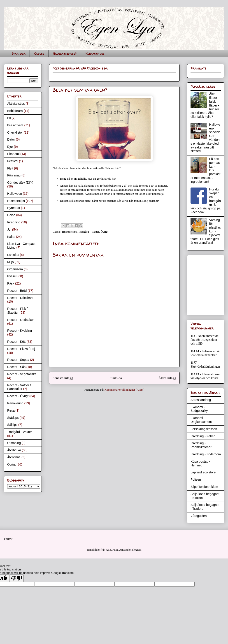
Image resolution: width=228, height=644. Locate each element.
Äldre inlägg (167, 378)
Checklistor (15, 132)
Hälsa (11, 215)
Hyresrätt (14, 208)
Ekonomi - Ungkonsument (201, 420)
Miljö (10, 262)
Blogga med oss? (65, 53)
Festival (13, 161)
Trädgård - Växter (89, 232)
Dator (11, 139)
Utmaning (14, 443)
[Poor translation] (16, 578)
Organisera (15, 269)
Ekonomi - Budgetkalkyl (199, 409)
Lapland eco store (203, 472)
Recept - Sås (16, 367)
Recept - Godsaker (21, 320)
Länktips (13, 255)
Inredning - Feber (203, 436)
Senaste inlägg (63, 378)
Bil (9, 118)
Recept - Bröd (17, 291)
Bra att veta (15, 125)
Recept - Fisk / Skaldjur (17, 311)
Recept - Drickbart (20, 298)
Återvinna (14, 457)
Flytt (10, 168)
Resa (11, 410)
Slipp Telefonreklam (204, 487)
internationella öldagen (101, 168)
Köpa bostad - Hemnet (200, 463)
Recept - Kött (16, 342)
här (114, 179)
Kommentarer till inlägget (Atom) (124, 390)
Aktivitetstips (16, 104)
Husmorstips (70, 232)
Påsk (11, 283)
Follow (8, 539)
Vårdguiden (199, 516)
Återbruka (14, 450)
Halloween (15, 194)
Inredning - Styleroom (206, 454)
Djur (10, 147)
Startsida (19, 53)
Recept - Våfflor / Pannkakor (19, 387)
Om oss (39, 53)
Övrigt (105, 232)
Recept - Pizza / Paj (21, 349)
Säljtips (12, 425)
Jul (9, 229)
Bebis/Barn (15, 111)
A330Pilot (112, 550)
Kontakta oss (95, 53)
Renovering (15, 403)
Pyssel (12, 276)
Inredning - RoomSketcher (201, 445)
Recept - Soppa (18, 360)
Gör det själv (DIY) (20, 183)
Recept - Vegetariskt (21, 374)
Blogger (136, 550)
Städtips (13, 418)
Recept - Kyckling (20, 331)
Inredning (14, 222)
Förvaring (14, 175)
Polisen (196, 480)
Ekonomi (13, 154)
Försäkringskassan (204, 429)
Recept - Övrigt (18, 396)
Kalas (11, 237)
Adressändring (201, 400)
